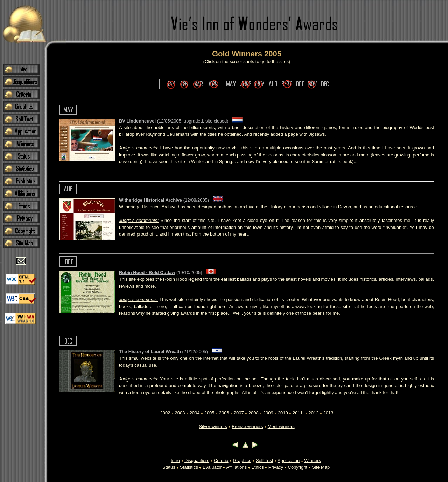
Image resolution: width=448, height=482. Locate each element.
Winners (313, 460)
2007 (239, 413)
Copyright (298, 467)
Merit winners (281, 427)
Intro (175, 460)
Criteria (221, 460)
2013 (328, 413)
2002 (165, 413)
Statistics (189, 467)
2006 (224, 413)
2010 (283, 413)
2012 (314, 413)
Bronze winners (247, 427)
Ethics (257, 467)
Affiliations (236, 467)
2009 (268, 413)
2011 (298, 413)
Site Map (321, 467)
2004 (195, 413)
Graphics (242, 460)
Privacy (276, 467)
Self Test (264, 460)
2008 (254, 413)
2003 (180, 413)
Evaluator (212, 467)
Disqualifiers (197, 460)
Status (169, 467)
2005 (209, 413)
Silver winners (213, 427)
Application (289, 460)
